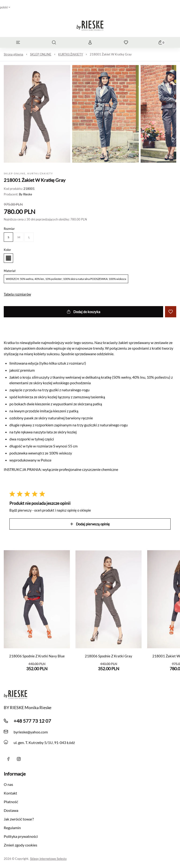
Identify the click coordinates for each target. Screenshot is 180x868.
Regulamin (12, 828)
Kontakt (10, 793)
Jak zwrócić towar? (19, 819)
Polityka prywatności (21, 836)
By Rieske (26, 194)
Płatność (11, 802)
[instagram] (19, 759)
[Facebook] (8, 759)
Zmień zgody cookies (21, 845)
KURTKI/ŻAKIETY (71, 54)
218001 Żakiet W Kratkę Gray (111, 54)
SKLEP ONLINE (41, 54)
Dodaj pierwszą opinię (90, 524)
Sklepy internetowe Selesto (48, 859)
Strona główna (13, 54)
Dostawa (11, 810)
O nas (8, 784)
